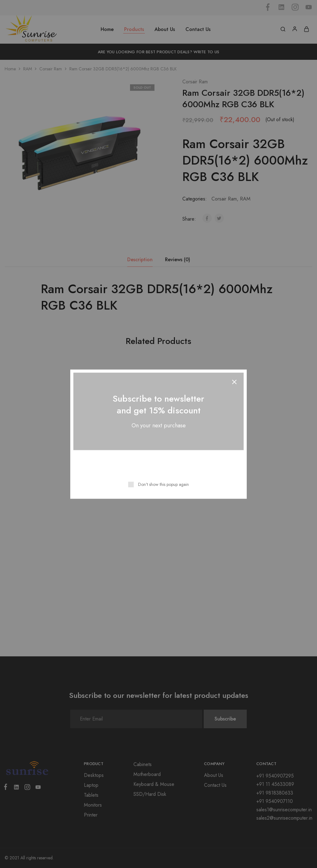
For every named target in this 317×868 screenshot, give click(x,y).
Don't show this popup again (163, 484)
